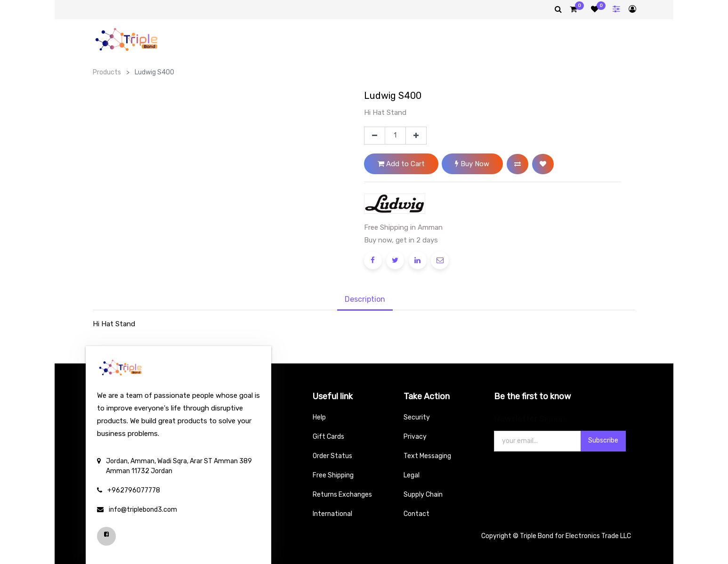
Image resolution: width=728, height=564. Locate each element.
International (332, 514)
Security (417, 417)
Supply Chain (423, 495)
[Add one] (416, 136)
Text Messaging (427, 456)
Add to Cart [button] (401, 164)
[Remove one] (375, 136)
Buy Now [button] (472, 164)
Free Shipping (333, 475)
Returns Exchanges (342, 495)
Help (319, 417)
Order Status (332, 456)
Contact (417, 514)
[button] (518, 164)
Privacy (415, 437)
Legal (412, 475)
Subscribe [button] (603, 440)
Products (107, 72)
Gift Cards (328, 437)
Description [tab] (365, 299)
